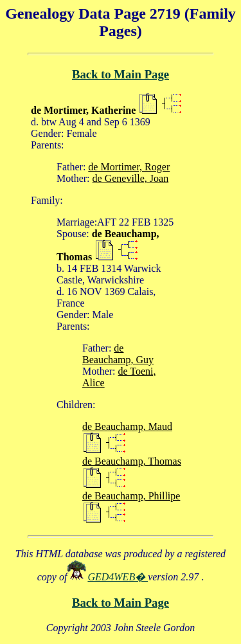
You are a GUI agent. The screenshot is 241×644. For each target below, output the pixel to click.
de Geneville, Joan (131, 178)
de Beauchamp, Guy (118, 354)
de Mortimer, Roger (129, 167)
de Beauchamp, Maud (127, 426)
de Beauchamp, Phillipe (131, 496)
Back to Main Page (121, 74)
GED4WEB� (118, 577)
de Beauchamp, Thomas (132, 461)
